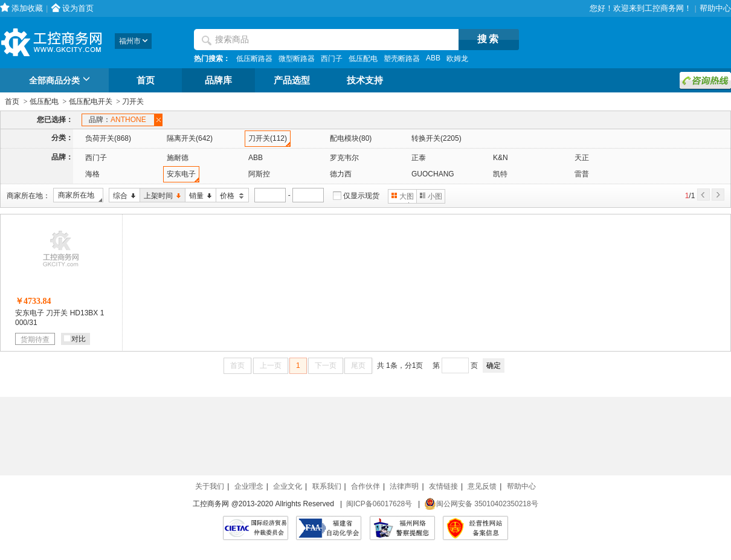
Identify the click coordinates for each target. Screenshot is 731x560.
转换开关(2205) (436, 138)
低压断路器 (254, 59)
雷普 (582, 174)
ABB (433, 58)
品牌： (119, 120)
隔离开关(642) (190, 138)
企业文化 (288, 486)
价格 (230, 196)
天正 (582, 158)
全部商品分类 (61, 81)
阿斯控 (259, 174)
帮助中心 (715, 8)
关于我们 (210, 486)
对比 (75, 339)
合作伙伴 (365, 486)
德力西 (341, 174)
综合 (122, 196)
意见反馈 (482, 486)
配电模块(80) (351, 138)
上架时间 (160, 196)
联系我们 (327, 486)
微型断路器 (297, 59)
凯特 (500, 174)
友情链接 (443, 486)
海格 (92, 174)
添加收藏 (27, 8)
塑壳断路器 (402, 59)
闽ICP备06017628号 (379, 504)
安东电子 (181, 174)
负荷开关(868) (108, 138)
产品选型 (292, 80)
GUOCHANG (433, 174)
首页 (146, 80)
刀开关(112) (268, 138)
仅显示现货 (361, 196)
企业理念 (249, 486)
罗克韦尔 (344, 158)
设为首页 (78, 8)
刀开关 (133, 101)
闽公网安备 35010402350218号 (481, 504)
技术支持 (365, 80)
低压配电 (363, 59)
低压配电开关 (91, 101)
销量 (198, 196)
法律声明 (404, 486)
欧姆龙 (457, 59)
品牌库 (218, 80)
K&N (501, 158)
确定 (494, 365)
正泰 (419, 158)
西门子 (332, 59)
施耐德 (178, 158)
